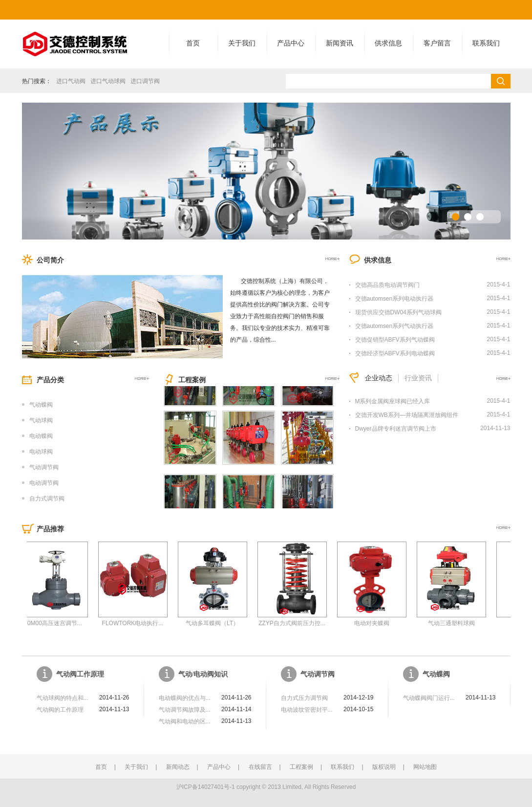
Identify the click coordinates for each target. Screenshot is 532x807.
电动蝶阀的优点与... (185, 698)
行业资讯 (418, 378)
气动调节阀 (44, 467)
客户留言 (437, 43)
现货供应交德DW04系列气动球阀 (398, 312)
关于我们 (242, 43)
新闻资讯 (340, 43)
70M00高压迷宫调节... (60, 623)
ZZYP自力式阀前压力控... (299, 623)
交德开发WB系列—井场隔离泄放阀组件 (407, 415)
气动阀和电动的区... (185, 721)
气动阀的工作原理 (60, 710)
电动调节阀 (44, 483)
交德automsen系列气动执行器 (394, 326)
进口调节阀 (145, 81)
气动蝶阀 (41, 405)
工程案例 (301, 767)
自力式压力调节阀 (304, 698)
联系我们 (486, 43)
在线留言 (260, 767)
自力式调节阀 (47, 499)
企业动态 (379, 378)
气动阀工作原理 (80, 674)
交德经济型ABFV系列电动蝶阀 (395, 353)
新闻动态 (178, 767)
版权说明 (384, 767)
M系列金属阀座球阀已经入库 (393, 401)
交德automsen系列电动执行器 (394, 299)
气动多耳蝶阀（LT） (220, 623)
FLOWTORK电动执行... (140, 623)
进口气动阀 (71, 81)
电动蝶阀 (41, 436)
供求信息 (388, 43)
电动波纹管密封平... (307, 710)
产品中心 (291, 43)
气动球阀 (41, 420)
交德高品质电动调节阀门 (387, 285)
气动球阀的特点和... (63, 698)
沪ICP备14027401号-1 (206, 787)
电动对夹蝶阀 (379, 623)
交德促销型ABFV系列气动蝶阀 (395, 340)
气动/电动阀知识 (203, 674)
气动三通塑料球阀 (459, 623)
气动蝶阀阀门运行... (429, 698)
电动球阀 (41, 452)
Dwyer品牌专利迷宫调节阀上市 (396, 429)
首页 (193, 43)
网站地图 (425, 767)
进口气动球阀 (108, 81)
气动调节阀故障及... (185, 710)
